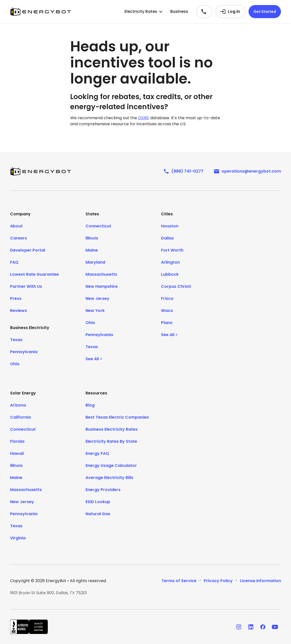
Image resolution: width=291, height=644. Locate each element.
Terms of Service (179, 581)
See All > (94, 359)
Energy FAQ (97, 453)
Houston (170, 226)
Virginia (18, 538)
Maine (92, 250)
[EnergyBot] (40, 171)
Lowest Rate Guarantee (34, 274)
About (16, 226)
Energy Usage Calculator (111, 466)
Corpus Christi (176, 286)
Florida (17, 441)
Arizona (18, 405)
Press (16, 298)
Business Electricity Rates (112, 429)
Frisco (167, 298)
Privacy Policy (218, 581)
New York (95, 311)
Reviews (18, 311)
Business (179, 11)
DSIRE (144, 118)
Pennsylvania (24, 352)
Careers (18, 238)
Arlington (170, 262)
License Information (260, 581)
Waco (167, 311)
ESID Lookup (98, 502)
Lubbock (170, 274)
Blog (90, 405)
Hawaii (17, 453)
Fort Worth (172, 250)
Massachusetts (101, 274)
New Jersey (97, 298)
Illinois (92, 238)
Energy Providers (103, 490)
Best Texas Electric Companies (117, 417)
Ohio (15, 364)
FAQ (14, 262)
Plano (167, 323)
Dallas (167, 238)
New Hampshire (102, 286)
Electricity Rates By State (111, 441)
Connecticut (98, 226)
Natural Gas (98, 514)
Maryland (95, 262)
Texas (16, 340)
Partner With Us (26, 286)
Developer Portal (28, 250)
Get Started (265, 12)
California (20, 417)
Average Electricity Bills (109, 478)
